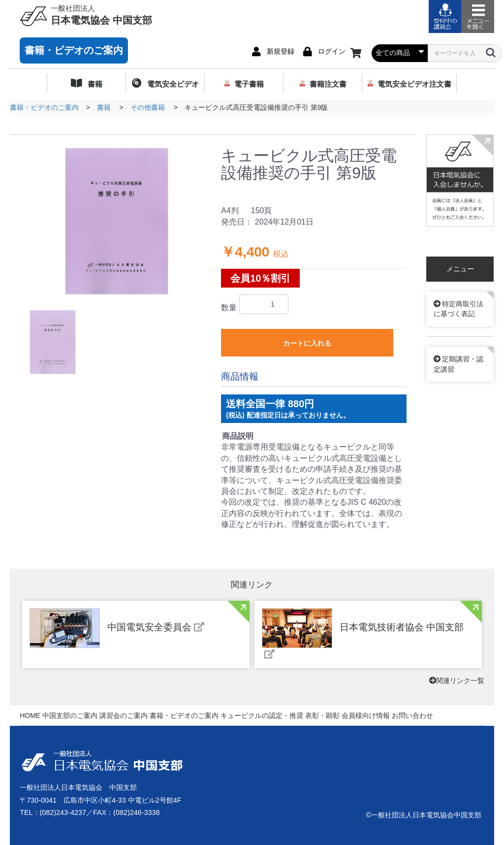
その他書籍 (148, 107)
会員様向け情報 (366, 715)
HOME (30, 715)
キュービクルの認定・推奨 (262, 715)
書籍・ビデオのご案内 (74, 50)
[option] (116, 221)
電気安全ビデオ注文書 (414, 84)
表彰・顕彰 (322, 715)
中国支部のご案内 (70, 715)
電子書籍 (249, 84)
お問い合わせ (412, 715)
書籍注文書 (328, 84)
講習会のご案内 (124, 715)
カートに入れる (307, 343)
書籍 (94, 84)
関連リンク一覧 (457, 681)
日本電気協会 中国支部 (101, 14)
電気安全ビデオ (172, 84)
